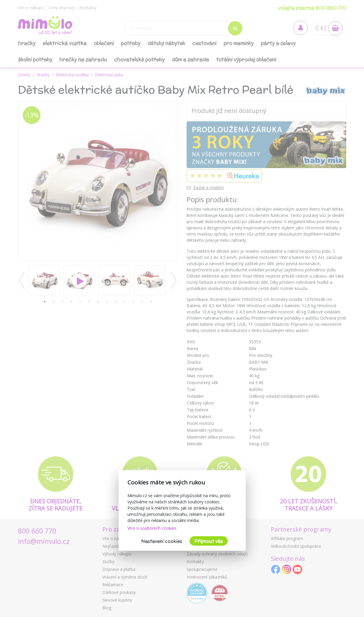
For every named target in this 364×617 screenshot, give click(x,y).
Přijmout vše (209, 541)
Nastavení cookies (162, 541)
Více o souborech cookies (152, 528)
